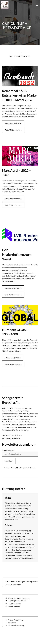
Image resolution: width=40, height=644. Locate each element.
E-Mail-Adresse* (8, 450)
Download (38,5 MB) (14, 199)
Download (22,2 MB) (14, 288)
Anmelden (9, 461)
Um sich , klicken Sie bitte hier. (20, 468)
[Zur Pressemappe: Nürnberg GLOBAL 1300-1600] (20, 315)
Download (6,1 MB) (13, 358)
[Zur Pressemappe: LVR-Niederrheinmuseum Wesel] (20, 235)
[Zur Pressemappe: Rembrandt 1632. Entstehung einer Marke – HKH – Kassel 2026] (20, 76)
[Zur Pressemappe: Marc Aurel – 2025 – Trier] (20, 156)
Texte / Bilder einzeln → (13, 130)
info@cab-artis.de (11, 519)
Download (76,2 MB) (14, 123)
